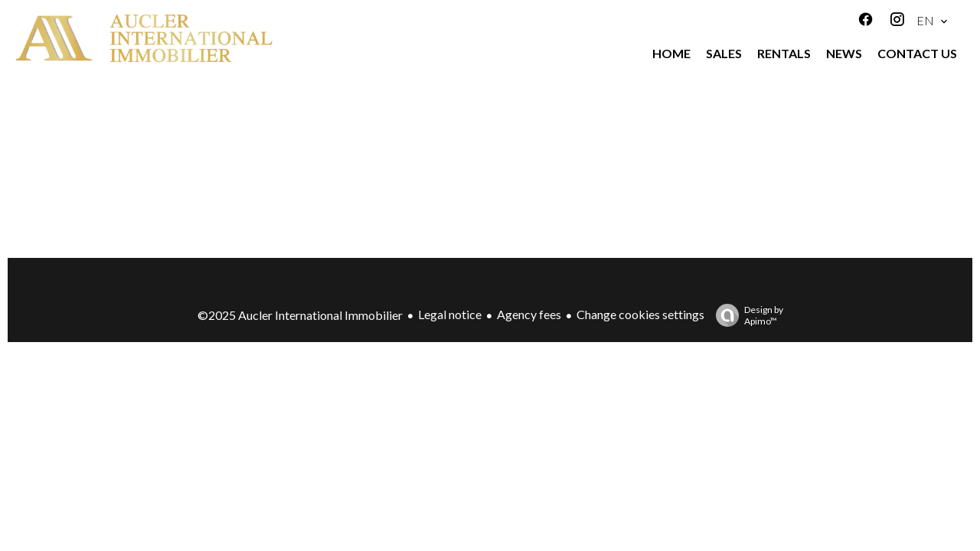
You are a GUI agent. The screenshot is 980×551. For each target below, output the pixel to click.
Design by (746, 315)
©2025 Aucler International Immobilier (300, 315)
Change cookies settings (640, 314)
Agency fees (529, 314)
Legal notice (450, 314)
